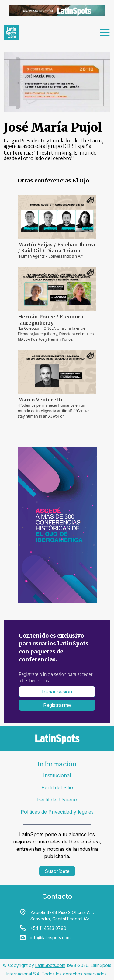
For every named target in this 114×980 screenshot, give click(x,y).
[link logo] (11, 33)
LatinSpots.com (50, 965)
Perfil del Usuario (57, 800)
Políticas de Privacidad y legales (57, 812)
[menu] (105, 33)
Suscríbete (57, 871)
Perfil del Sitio (57, 787)
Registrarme (57, 705)
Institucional (57, 775)
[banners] (57, 11)
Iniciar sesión (57, 692)
